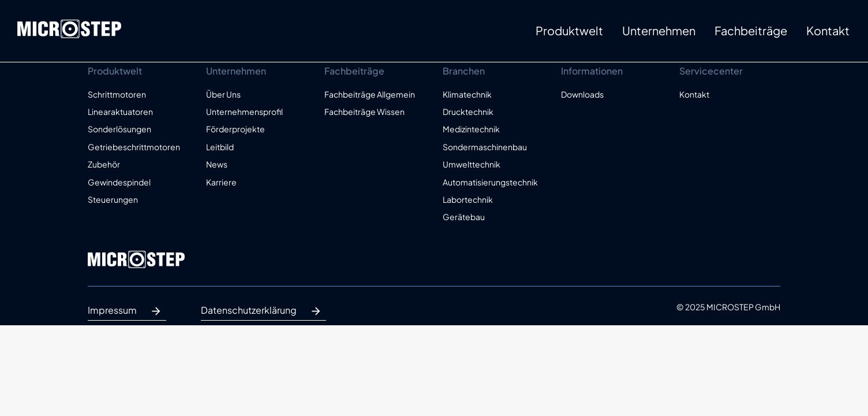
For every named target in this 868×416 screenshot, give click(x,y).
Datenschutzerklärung (263, 311)
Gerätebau (464, 217)
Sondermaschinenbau (485, 147)
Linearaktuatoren (120, 112)
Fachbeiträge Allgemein (370, 94)
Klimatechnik (467, 94)
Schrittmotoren (117, 94)
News (217, 164)
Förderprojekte (235, 129)
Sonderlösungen (119, 129)
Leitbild (220, 147)
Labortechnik (468, 199)
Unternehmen (659, 30)
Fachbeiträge (751, 30)
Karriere (221, 182)
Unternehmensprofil (244, 112)
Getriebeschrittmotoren (134, 147)
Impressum (127, 311)
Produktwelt (569, 30)
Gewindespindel (119, 182)
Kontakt (828, 30)
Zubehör (104, 164)
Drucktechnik (468, 112)
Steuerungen (113, 199)
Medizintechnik (471, 129)
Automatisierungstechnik (490, 182)
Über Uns (223, 94)
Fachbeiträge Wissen (364, 112)
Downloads (582, 94)
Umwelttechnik (472, 164)
